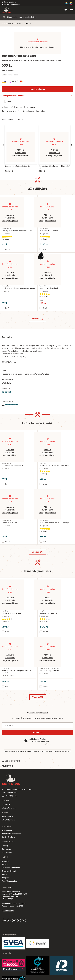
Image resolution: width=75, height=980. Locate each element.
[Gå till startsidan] (6, 10)
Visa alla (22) (37, 319)
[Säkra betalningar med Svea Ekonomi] (13, 943)
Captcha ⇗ (46, 744)
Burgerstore (6, 849)
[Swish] (38, 943)
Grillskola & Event (9, 871)
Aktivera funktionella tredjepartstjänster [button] (38, 47)
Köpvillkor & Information (11, 834)
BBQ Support (7, 852)
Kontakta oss (7, 830)
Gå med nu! (38, 732)
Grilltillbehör (7, 23)
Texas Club (7, 392)
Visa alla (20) (37, 552)
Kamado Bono (19, 23)
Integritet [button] (5, 878)
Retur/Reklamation (9, 881)
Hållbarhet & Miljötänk (11, 868)
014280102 (6, 805)
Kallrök (5, 874)
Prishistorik (8, 71)
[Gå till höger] (72, 145)
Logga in (5, 861)
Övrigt (29, 23)
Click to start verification (40, 741)
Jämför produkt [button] (10, 405)
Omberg (5, 846)
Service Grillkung (9, 837)
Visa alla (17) (38, 697)
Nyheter (5, 864)
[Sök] (37, 17)
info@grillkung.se (9, 808)
